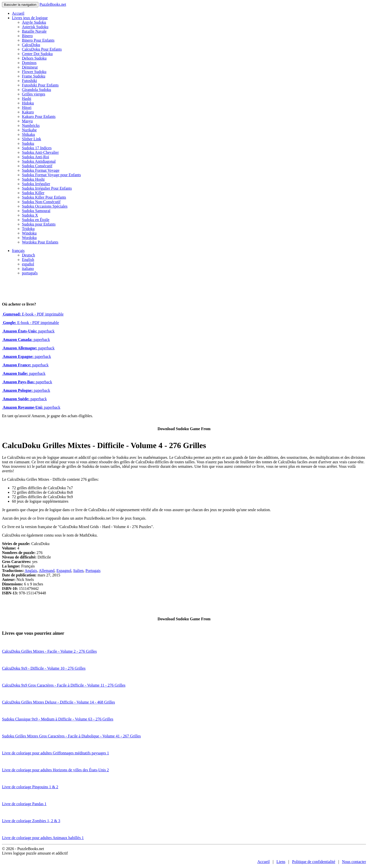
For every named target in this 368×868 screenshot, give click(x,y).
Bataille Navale (34, 31)
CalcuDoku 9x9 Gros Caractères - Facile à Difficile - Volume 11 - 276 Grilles (64, 685)
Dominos (29, 63)
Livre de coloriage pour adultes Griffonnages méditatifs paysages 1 (56, 753)
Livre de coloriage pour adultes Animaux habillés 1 (43, 838)
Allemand (47, 571)
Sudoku (28, 143)
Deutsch (28, 255)
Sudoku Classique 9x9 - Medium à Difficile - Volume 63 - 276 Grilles (58, 719)
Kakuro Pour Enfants (39, 117)
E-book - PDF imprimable (33, 314)
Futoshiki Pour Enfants (40, 85)
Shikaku (28, 134)
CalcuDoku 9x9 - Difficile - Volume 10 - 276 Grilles (44, 668)
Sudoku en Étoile (36, 220)
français (18, 251)
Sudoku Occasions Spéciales (45, 206)
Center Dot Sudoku (37, 54)
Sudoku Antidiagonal (39, 161)
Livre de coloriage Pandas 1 (24, 804)
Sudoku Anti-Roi (35, 157)
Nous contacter (354, 862)
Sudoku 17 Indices (37, 148)
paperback (28, 331)
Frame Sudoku (34, 76)
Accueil (18, 13)
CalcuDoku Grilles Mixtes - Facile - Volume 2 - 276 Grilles (49, 651)
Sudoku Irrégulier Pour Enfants (47, 188)
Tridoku (28, 229)
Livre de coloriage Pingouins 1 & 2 (30, 787)
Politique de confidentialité (314, 862)
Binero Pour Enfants (38, 40)
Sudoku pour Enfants (39, 224)
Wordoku (29, 238)
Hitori (27, 108)
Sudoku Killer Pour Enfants (44, 197)
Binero (27, 36)
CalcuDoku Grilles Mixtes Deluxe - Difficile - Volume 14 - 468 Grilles (59, 702)
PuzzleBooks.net (53, 4)
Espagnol (64, 571)
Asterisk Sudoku (35, 27)
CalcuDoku (31, 45)
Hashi (27, 99)
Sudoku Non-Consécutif (41, 202)
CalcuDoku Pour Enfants (42, 49)
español (28, 264)
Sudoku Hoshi (33, 179)
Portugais (93, 571)
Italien (78, 571)
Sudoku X (30, 215)
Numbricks (31, 125)
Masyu (27, 121)
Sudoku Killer (33, 193)
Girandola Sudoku (36, 90)
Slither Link (31, 139)
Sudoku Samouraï (36, 211)
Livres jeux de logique (30, 18)
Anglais (31, 571)
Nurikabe (29, 130)
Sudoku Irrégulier (36, 184)
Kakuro (28, 112)
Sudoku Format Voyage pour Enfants (51, 175)
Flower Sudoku (34, 72)
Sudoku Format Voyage (41, 170)
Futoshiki (29, 81)
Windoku (29, 233)
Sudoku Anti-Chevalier (40, 152)
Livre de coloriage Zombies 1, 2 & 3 (31, 821)
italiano (28, 269)
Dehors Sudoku (34, 58)
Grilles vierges (33, 94)
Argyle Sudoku (34, 22)
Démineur (30, 67)
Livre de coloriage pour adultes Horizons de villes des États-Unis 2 (55, 770)
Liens (281, 862)
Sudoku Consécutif (37, 166)
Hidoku (28, 103)
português (30, 273)
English (28, 260)
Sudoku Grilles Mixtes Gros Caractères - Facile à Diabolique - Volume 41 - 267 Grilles (71, 736)
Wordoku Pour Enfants (40, 242)
